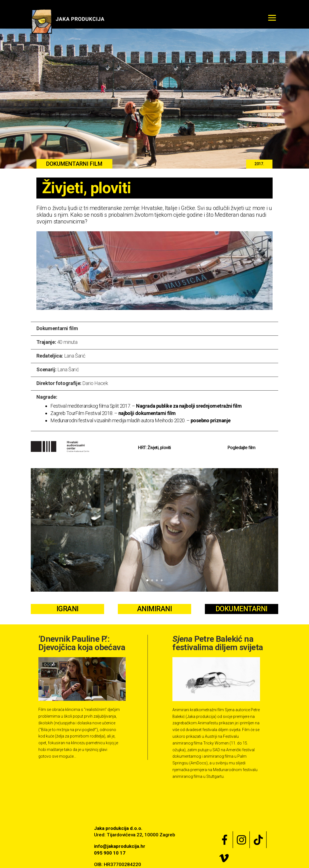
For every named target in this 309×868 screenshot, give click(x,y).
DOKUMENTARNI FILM (74, 164)
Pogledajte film (242, 448)
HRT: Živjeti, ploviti (154, 448)
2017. (259, 164)
